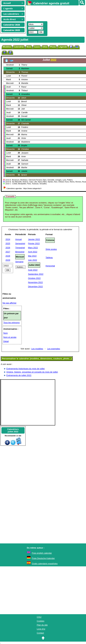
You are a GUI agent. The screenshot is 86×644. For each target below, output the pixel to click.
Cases (37, 47)
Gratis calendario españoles (45, 564)
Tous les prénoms (11, 323)
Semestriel (20, 243)
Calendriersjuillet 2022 (13, 430)
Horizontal (50, 266)
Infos (45, 47)
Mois (29, 47)
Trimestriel (20, 248)
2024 (8, 239)
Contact (40, 633)
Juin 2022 (33, 260)
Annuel (19, 239)
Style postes (51, 249)
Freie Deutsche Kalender (43, 558)
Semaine (19, 262)
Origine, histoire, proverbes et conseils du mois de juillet (32, 372)
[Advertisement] (54, 13)
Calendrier (19, 47)
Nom (6, 333)
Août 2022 (33, 270)
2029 (8, 260)
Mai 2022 (32, 256)
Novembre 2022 (36, 282)
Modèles (7, 47)
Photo (53, 47)
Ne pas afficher (9, 303)
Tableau (49, 258)
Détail (6, 341)
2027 (8, 252)
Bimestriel (20, 252)
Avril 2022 (33, 252)
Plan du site (42, 625)
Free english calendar (42, 553)
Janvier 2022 (34, 239)
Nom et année (10, 337)
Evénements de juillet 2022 (19, 375)
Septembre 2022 (36, 274)
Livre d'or (41, 629)
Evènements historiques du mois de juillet (25, 369)
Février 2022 (34, 243)
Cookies (41, 621)
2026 (8, 248)
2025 (8, 243)
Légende (63, 47)
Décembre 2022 (36, 287)
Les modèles (37, 349)
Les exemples (54, 349)
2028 (8, 256)
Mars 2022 (33, 248)
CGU (39, 617)
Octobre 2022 (34, 278)
